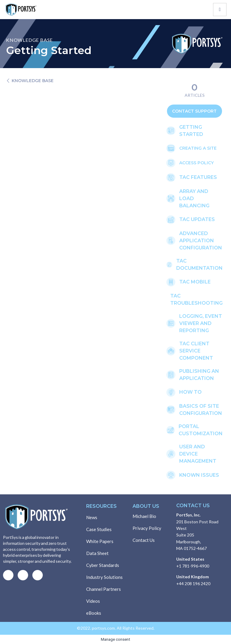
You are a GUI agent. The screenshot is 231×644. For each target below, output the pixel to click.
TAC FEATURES (198, 177)
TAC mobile (195, 282)
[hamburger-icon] (220, 10)
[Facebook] (8, 575)
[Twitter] (23, 575)
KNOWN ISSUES (199, 475)
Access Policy (196, 163)
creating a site (198, 148)
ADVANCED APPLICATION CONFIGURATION (201, 241)
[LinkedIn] (38, 575)
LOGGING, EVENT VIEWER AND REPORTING (201, 323)
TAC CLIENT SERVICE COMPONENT (196, 351)
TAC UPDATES (197, 219)
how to (190, 392)
